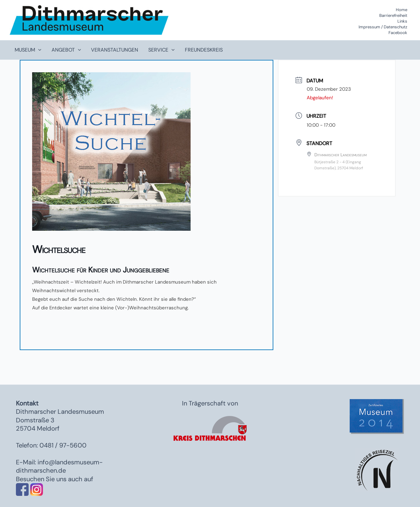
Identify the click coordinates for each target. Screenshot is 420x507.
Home (402, 10)
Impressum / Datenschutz (383, 27)
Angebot (66, 50)
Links (402, 21)
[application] (38, 50)
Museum (28, 50)
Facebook (398, 33)
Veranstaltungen (115, 50)
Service (161, 50)
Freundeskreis (204, 50)
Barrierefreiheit (393, 15)
